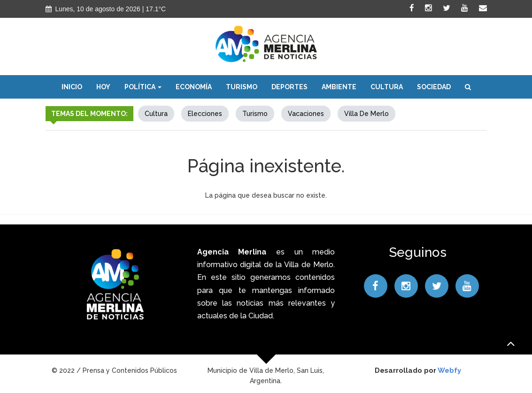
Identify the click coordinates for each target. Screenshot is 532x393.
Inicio (72, 87)
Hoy (103, 87)
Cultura (387, 87)
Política (143, 87)
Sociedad (434, 87)
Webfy (449, 370)
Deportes (289, 87)
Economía (194, 87)
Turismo (242, 87)
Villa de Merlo (366, 114)
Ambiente (339, 87)
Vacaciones (306, 114)
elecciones (205, 114)
